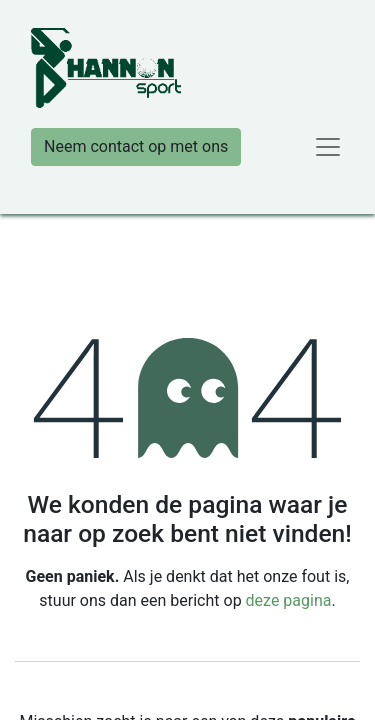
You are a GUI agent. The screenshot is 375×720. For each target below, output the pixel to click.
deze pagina (289, 600)
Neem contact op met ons (136, 146)
